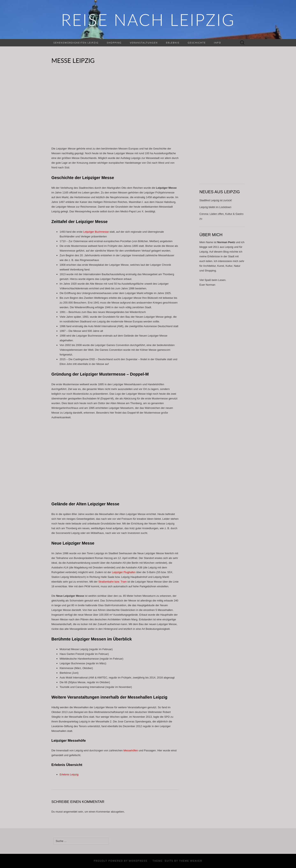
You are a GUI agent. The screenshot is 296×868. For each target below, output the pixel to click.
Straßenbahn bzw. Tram (112, 582)
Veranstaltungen (144, 43)
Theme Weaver (191, 861)
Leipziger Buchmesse (96, 232)
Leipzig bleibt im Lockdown (215, 207)
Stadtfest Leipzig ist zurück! (216, 200)
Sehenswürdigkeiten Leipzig (76, 43)
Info (217, 43)
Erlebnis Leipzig (69, 774)
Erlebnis (173, 43)
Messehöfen (131, 750)
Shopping (114, 43)
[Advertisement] (115, 108)
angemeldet (71, 812)
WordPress (138, 861)
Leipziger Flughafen (124, 572)
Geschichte (197, 43)
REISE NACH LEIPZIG (148, 20)
